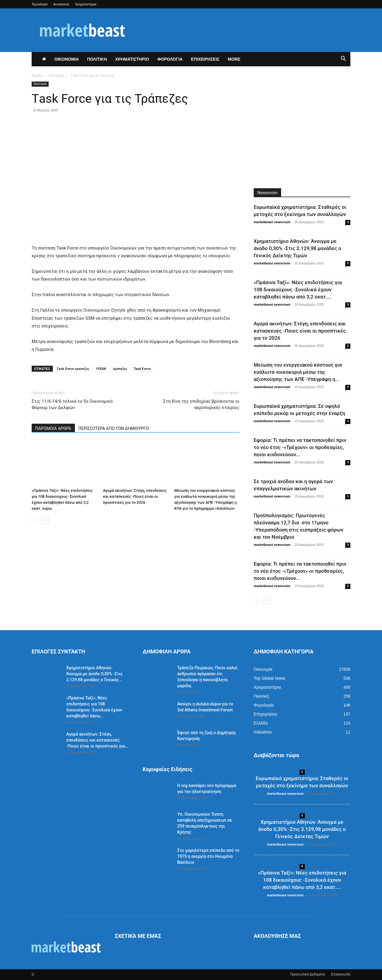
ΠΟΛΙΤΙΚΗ (97, 59)
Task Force (142, 369)
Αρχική (37, 76)
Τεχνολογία (40, 4)
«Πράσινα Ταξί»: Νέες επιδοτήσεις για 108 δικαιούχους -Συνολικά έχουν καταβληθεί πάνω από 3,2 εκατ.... (298, 290)
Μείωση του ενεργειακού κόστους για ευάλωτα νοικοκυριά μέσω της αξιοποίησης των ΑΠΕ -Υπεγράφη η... (298, 372)
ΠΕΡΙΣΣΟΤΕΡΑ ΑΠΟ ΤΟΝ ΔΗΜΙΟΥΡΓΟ (114, 428)
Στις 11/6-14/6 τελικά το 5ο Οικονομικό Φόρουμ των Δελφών (72, 404)
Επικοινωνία (341, 974)
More (234, 59)
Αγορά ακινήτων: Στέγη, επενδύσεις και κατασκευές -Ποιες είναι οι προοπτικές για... (97, 740)
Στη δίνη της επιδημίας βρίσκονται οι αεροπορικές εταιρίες (201, 404)
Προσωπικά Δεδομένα (308, 974)
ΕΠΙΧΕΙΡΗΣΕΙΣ (205, 59)
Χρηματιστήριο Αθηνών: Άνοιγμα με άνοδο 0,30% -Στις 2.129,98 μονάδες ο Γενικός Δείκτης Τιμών (298, 248)
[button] (343, 59)
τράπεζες (120, 369)
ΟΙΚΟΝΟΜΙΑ (67, 59)
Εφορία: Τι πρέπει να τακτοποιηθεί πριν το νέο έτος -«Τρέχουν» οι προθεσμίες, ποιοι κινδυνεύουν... (300, 447)
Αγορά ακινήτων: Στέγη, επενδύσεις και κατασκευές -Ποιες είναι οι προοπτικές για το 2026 (135, 496)
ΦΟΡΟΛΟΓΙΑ (170, 59)
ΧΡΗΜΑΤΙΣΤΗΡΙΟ (132, 59)
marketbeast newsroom (272, 222)
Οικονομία (56, 76)
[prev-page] (35, 520)
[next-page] (45, 520)
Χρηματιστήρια (86, 4)
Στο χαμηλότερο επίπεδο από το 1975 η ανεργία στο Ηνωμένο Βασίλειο (208, 856)
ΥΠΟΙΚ (101, 369)
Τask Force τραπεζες (73, 369)
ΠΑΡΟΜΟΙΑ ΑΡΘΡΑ (53, 428)
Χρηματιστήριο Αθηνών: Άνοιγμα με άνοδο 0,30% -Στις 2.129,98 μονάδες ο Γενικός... (94, 674)
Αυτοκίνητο (61, 4)
